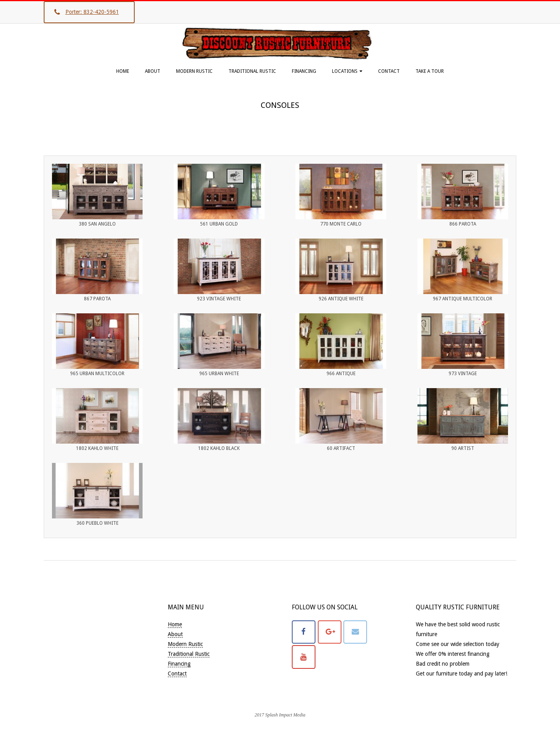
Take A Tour (430, 71)
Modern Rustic (194, 71)
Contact (389, 71)
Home (123, 71)
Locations (345, 71)
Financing (304, 71)
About (153, 71)
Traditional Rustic (252, 71)
